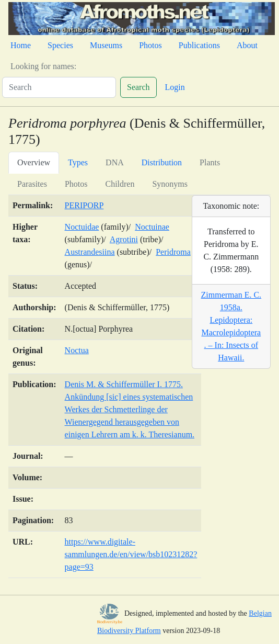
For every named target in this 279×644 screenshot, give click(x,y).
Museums (106, 45)
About (247, 45)
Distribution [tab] (162, 162)
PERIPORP (84, 205)
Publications (199, 45)
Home (21, 45)
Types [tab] (78, 162)
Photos (150, 45)
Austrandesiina (90, 252)
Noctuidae (82, 227)
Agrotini (124, 239)
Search (138, 87)
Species (60, 45)
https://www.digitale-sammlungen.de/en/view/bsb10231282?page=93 (131, 554)
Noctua (77, 350)
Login (175, 87)
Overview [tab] (34, 162)
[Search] (59, 87)
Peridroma (173, 252)
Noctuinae (152, 227)
